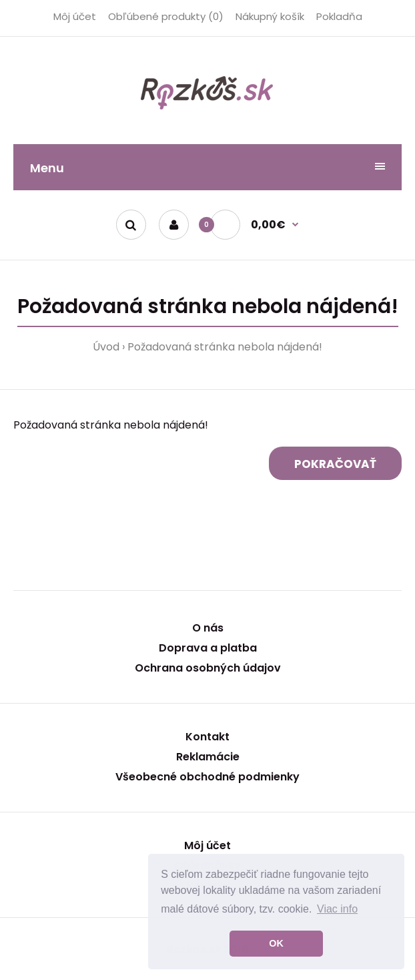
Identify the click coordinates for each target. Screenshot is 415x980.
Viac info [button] (337, 909)
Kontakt (207, 737)
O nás (208, 628)
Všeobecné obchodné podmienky (207, 777)
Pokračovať (335, 464)
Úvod (106, 347)
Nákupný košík (270, 16)
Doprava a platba (208, 648)
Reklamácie (208, 757)
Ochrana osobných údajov (208, 668)
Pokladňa (339, 16)
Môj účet (75, 16)
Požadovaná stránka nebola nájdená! (225, 347)
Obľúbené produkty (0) (166, 16)
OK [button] (276, 943)
